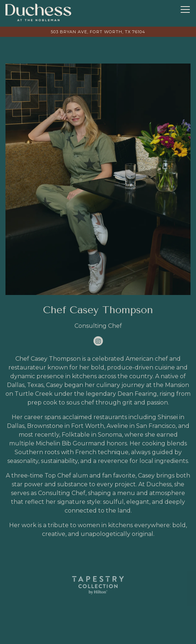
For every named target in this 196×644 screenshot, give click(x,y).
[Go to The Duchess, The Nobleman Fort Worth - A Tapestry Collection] (98, 32)
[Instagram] (98, 341)
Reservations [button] (98, 634)
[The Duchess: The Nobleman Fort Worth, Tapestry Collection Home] (38, 12)
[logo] (98, 585)
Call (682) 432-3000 (98, 615)
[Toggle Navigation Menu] (185, 9)
